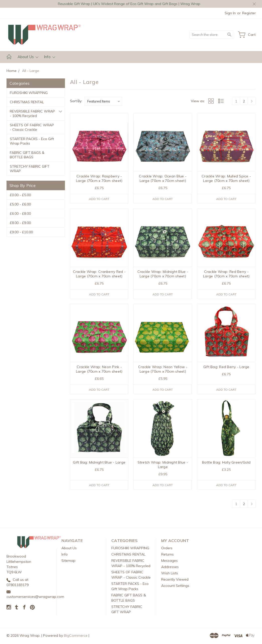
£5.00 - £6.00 (20, 204)
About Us (28, 57)
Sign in (230, 13)
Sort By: (76, 101)
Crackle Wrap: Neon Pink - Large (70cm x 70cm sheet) (99, 370)
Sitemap (68, 562)
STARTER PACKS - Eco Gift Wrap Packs (32, 141)
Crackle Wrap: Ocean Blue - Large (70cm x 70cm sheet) (163, 178)
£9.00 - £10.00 (21, 232)
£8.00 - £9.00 (20, 223)
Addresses (170, 568)
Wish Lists (170, 574)
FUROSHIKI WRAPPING (29, 93)
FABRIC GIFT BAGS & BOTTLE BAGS (27, 155)
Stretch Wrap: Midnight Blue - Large (163, 465)
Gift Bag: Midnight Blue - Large (99, 463)
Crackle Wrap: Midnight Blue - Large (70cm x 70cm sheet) (163, 274)
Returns (167, 555)
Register (249, 13)
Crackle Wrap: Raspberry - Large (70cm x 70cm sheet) (99, 178)
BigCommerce (76, 636)
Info (50, 57)
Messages (169, 562)
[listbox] (103, 101)
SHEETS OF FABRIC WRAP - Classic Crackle (32, 127)
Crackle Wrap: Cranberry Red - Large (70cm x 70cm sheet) (99, 274)
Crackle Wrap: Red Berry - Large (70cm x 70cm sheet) (226, 274)
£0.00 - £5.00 (20, 195)
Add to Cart (99, 199)
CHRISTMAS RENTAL (27, 102)
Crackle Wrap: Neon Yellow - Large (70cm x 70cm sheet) (163, 370)
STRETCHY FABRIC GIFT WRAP (30, 169)
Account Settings (175, 587)
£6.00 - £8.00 (20, 213)
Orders (167, 549)
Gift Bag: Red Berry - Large (226, 367)
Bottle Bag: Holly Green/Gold (226, 463)
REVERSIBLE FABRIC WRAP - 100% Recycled (32, 114)
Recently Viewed (175, 580)
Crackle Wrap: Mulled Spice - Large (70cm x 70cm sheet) (226, 178)
